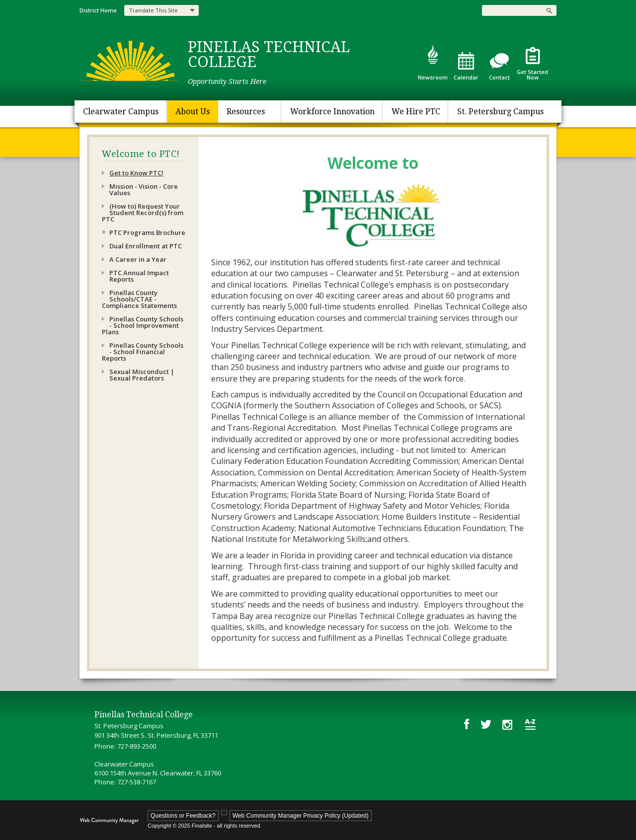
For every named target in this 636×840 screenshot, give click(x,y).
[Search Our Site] (512, 10)
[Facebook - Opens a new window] (467, 724)
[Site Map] (530, 724)
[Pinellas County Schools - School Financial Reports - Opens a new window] (144, 352)
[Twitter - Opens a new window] (486, 724)
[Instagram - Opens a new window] (508, 725)
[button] (549, 10)
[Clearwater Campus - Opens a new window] (121, 112)
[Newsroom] (433, 62)
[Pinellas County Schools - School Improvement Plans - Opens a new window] (144, 326)
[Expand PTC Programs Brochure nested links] (106, 234)
